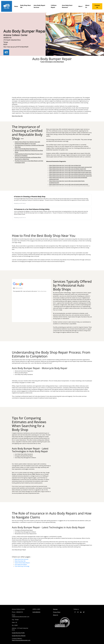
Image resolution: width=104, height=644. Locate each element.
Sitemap (55, 609)
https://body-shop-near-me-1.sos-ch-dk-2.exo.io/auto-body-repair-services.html (70, 167)
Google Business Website (19, 636)
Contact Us (97, 6)
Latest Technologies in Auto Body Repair (52, 62)
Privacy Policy (57, 612)
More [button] (80, 6)
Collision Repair (54, 6)
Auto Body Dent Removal (67, 6)
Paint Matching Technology (22, 566)
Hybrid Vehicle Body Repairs (22, 563)
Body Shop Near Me (26, 6)
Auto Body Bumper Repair (52, 587)
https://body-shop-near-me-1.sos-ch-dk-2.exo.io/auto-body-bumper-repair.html (70, 176)
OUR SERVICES (36, 612)
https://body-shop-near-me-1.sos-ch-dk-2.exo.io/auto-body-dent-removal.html (70, 171)
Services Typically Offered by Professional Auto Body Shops (31, 301)
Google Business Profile (18, 633)
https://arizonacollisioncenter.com (21, 640)
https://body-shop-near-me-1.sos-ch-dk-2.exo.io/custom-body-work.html (69, 184)
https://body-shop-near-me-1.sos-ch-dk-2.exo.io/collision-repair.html (68, 169)
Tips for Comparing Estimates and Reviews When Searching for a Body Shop (73, 430)
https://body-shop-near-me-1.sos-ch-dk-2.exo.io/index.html (65, 165)
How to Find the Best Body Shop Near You (26, 149)
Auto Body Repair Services (39, 6)
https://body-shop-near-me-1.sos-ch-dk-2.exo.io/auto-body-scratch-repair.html (70, 172)
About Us (87, 6)
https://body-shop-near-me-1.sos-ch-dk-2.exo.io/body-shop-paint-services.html (70, 174)
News (16, 6)
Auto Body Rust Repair (21, 564)
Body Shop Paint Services (22, 559)
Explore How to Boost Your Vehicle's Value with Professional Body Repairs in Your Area (52, 82)
